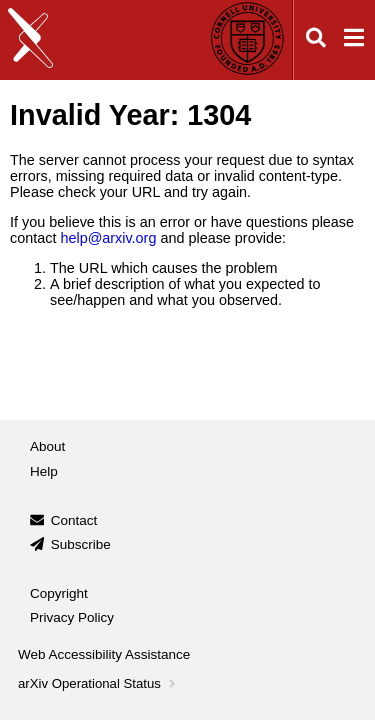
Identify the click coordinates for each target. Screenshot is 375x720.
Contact (74, 520)
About (47, 446)
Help (44, 471)
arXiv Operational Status (98, 683)
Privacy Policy (72, 617)
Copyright (59, 593)
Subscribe (81, 544)
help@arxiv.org (108, 238)
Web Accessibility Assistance (104, 654)
